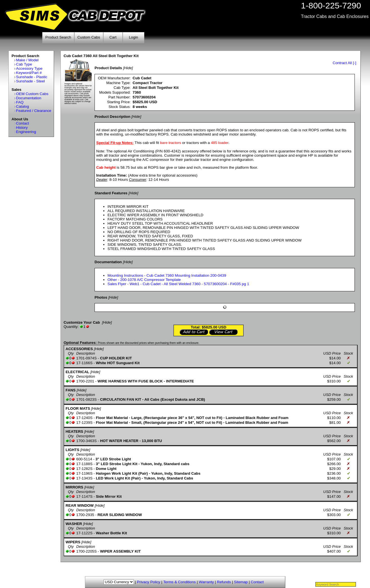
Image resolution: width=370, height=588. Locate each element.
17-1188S (84, 464)
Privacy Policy (149, 582)
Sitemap (241, 582)
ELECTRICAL (77, 372)
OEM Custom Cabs (32, 94)
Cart (113, 37)
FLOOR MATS (78, 408)
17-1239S (84, 423)
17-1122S (84, 533)
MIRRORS (74, 487)
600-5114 (84, 459)
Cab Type (24, 64)
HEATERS (74, 432)
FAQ (20, 102)
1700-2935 (85, 515)
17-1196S (84, 473)
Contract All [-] (344, 63)
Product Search (58, 37)
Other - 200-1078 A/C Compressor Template (144, 280)
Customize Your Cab (82, 322)
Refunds (224, 582)
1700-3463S (87, 441)
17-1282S (84, 469)
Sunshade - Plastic (32, 77)
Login (134, 37)
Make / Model (27, 60)
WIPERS (73, 542)
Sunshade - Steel (30, 81)
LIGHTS (72, 450)
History (22, 128)
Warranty (207, 582)
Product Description (112, 117)
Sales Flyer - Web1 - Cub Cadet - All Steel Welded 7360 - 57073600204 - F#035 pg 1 (178, 284)
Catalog (23, 106)
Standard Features (111, 193)
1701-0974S (87, 358)
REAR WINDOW (80, 505)
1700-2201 (85, 381)
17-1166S (84, 363)
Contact (23, 123)
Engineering (26, 132)
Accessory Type (29, 68)
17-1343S (84, 478)
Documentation (29, 98)
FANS (71, 390)
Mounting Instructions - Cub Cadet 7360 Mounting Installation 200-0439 (167, 275)
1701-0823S (87, 399)
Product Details (108, 68)
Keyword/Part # (29, 73)
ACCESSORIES (79, 349)
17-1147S (84, 496)
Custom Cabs (89, 37)
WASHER (74, 524)
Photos (101, 297)
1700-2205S (87, 551)
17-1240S (84, 418)
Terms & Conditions (180, 582)
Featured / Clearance (34, 111)
